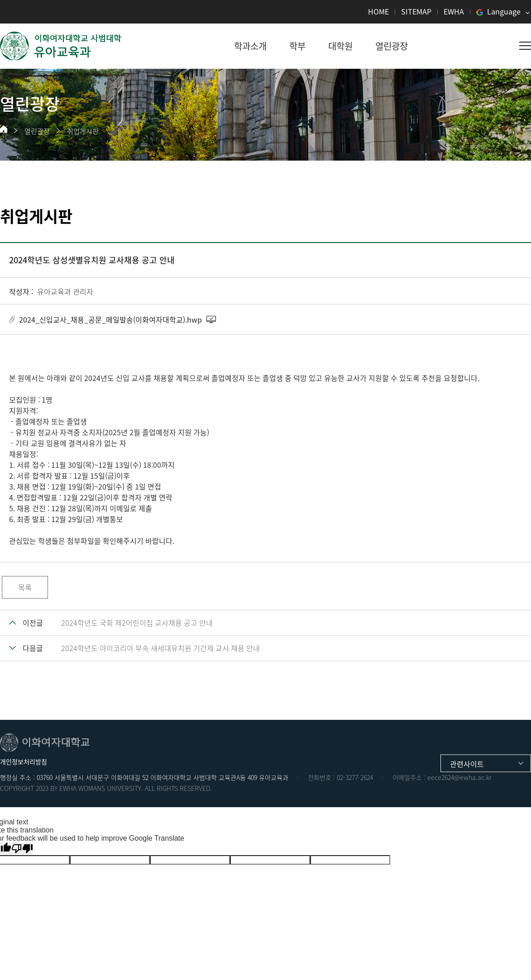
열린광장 (37, 131)
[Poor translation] (22, 849)
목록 (25, 587)
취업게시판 (83, 131)
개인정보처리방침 (24, 761)
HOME (378, 11)
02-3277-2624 (355, 777)
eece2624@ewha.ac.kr (459, 777)
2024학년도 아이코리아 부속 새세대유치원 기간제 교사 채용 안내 (160, 648)
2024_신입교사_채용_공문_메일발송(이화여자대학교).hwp (110, 319)
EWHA (454, 11)
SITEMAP (416, 11)
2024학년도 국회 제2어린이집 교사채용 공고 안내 (137, 623)
